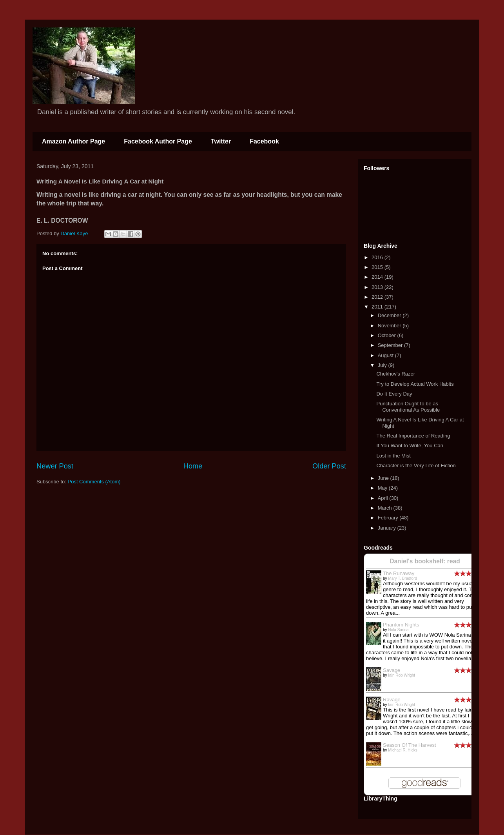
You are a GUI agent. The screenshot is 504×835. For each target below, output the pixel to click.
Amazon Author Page (73, 141)
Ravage (392, 700)
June (384, 478)
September (391, 345)
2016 (378, 257)
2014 (378, 277)
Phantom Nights (401, 625)
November (390, 326)
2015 (378, 267)
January (388, 528)
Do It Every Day (394, 394)
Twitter (221, 141)
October (388, 335)
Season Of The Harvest (410, 745)
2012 (378, 297)
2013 (378, 287)
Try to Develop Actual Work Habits (415, 384)
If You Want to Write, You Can (410, 446)
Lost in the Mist (393, 456)
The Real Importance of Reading (413, 436)
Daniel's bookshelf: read (425, 561)
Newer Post (55, 466)
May (383, 488)
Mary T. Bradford (402, 578)
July (383, 365)
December (390, 315)
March (386, 508)
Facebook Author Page (158, 141)
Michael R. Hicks (402, 750)
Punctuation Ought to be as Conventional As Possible (408, 407)
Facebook (264, 141)
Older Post (329, 466)
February (389, 518)
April (384, 498)
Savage (392, 670)
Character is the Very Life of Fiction (416, 466)
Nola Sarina (398, 630)
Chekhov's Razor (396, 374)
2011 (378, 307)
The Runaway (399, 573)
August (386, 355)
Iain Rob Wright (402, 675)
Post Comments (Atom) (94, 482)
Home (193, 466)
